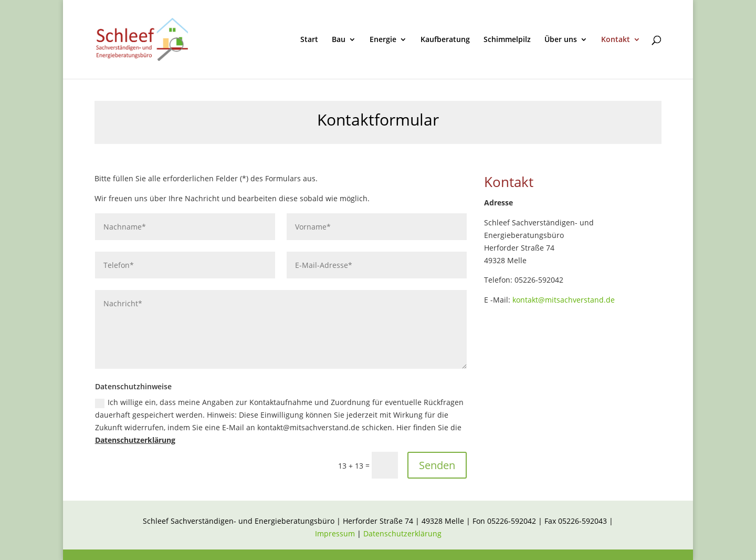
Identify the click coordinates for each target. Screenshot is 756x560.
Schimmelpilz (507, 40)
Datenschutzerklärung (135, 440)
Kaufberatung (445, 40)
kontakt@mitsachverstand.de (564, 300)
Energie (383, 40)
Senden (437, 465)
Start (309, 40)
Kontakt (616, 40)
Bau (339, 40)
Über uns (561, 40)
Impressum (336, 533)
